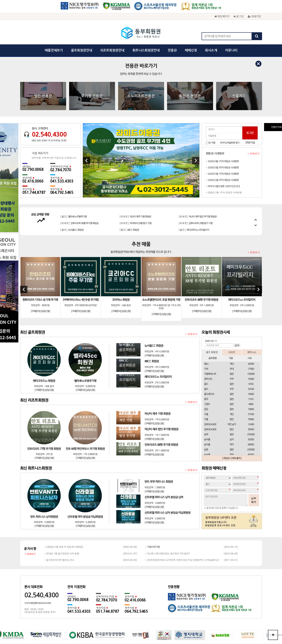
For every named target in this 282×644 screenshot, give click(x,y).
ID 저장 (212, 83)
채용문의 (178, 594)
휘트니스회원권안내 (146, 50)
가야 (206, 309)
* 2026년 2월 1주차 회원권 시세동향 (224, 133)
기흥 (206, 355)
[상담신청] (45, 252)
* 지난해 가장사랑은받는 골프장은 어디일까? (168, 494)
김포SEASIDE (210, 365)
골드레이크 (209, 334)
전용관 (172, 50)
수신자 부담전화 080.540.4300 (38, 543)
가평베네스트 (210, 314)
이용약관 (133, 594)
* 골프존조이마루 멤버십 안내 (59, 500)
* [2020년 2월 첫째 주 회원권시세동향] (64, 487)
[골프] (133, 155)
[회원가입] (250, 83)
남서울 (207, 380)
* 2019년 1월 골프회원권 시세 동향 (62, 494)
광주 (206, 339)
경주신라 (208, 319)
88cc (206, 304)
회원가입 (254, 16)
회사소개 (211, 50)
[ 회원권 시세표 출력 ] (232, 399)
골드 (206, 324)
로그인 (239, 16)
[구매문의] (35, 252)
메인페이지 (222, 16)
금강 (206, 350)
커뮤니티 (231, 50)
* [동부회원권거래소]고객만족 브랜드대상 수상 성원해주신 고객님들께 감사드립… (183, 500)
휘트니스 (252, 292)
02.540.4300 (49, 75)
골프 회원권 (212, 292)
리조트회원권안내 (112, 50)
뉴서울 (207, 395)
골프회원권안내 (82, 50)
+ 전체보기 (254, 94)
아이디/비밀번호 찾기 (230, 83)
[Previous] (86, 101)
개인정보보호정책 (114, 594)
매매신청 (191, 50)
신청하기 (254, 440)
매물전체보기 (54, 50)
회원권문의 (163, 594)
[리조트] (79, 155)
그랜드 (207, 344)
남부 (206, 375)
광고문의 (148, 594)
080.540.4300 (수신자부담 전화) (49, 81)
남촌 (206, 390)
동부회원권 (141, 33)
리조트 (232, 292)
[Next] (196, 101)
